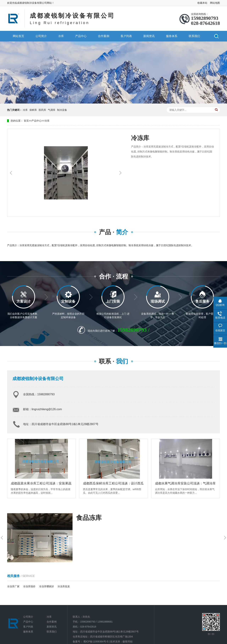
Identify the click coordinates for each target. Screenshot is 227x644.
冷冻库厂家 (13, 586)
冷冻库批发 (64, 586)
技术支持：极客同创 (121, 642)
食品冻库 (89, 518)
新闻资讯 (149, 36)
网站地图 (215, 3)
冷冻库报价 (29, 586)
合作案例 (104, 36)
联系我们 (194, 36)
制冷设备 (62, 110)
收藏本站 (202, 3)
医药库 (42, 110)
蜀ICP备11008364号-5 (96, 642)
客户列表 (126, 36)
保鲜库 (33, 110)
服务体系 (172, 36)
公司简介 (41, 36)
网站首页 (18, 36)
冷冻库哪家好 (46, 586)
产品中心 (81, 36)
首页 (26, 121)
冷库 (61, 36)
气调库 (52, 110)
